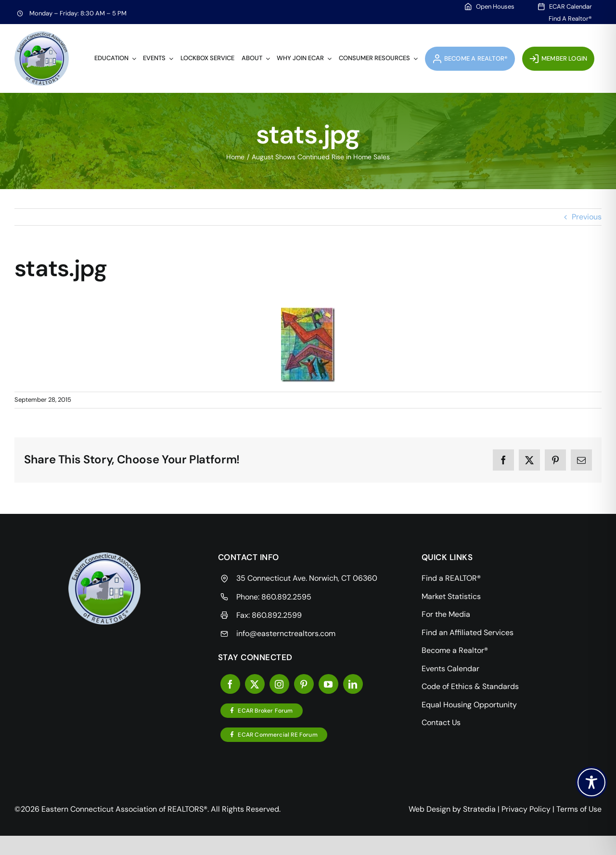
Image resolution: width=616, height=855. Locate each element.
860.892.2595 (286, 597)
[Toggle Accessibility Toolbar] (591, 782)
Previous (587, 217)
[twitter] (255, 684)
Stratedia (479, 809)
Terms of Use (579, 809)
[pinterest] (304, 684)
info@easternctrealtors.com (286, 633)
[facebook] (230, 684)
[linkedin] (353, 684)
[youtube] (328, 684)
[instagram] (279, 684)
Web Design (430, 809)
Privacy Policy (526, 809)
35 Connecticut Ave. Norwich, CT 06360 (307, 578)
